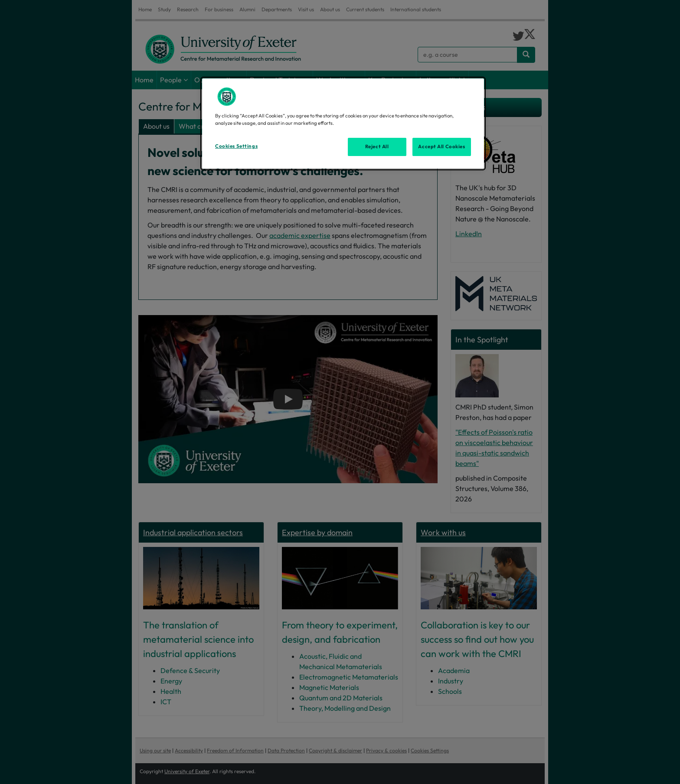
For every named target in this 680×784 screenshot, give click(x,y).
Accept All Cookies (441, 146)
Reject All (377, 146)
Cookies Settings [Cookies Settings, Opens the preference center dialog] (236, 146)
